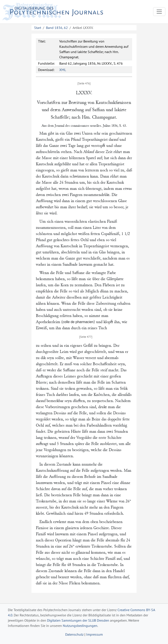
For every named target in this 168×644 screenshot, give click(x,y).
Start (38, 28)
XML (63, 70)
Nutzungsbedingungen (80, 626)
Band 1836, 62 (57, 28)
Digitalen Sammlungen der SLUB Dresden (78, 620)
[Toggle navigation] (159, 12)
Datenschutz (74, 634)
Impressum (94, 634)
